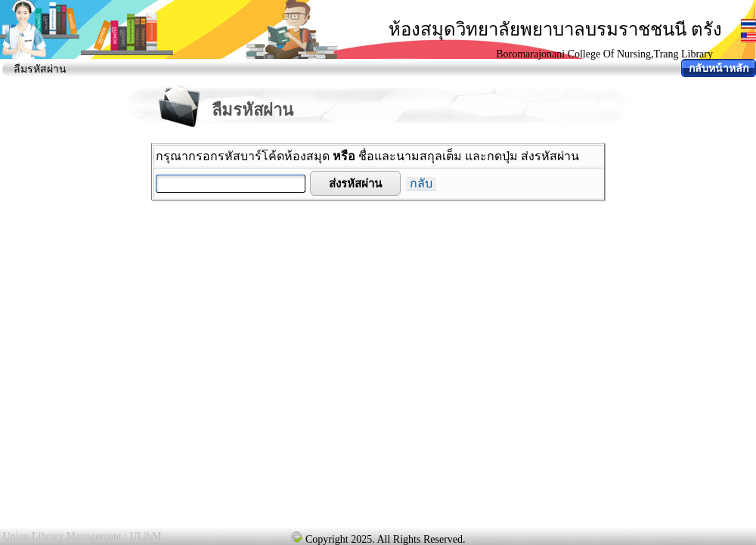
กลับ (421, 183)
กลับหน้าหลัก (719, 68)
